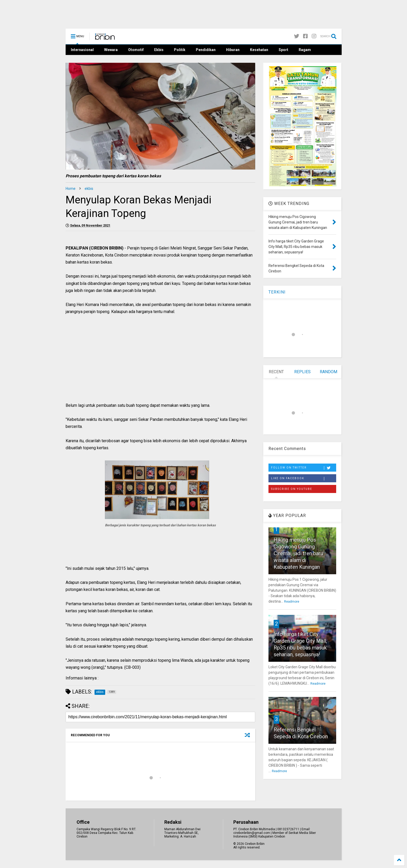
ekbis (89, 189)
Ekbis (159, 50)
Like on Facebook (303, 479)
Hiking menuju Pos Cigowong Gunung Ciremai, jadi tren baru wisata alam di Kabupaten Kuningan (298, 553)
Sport (283, 50)
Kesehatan (259, 50)
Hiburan (233, 50)
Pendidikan (206, 50)
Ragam (305, 50)
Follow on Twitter (303, 468)
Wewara (111, 50)
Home (71, 189)
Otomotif (136, 50)
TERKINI (277, 292)
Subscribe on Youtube (292, 489)
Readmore (292, 602)
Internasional (82, 50)
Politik (180, 50)
